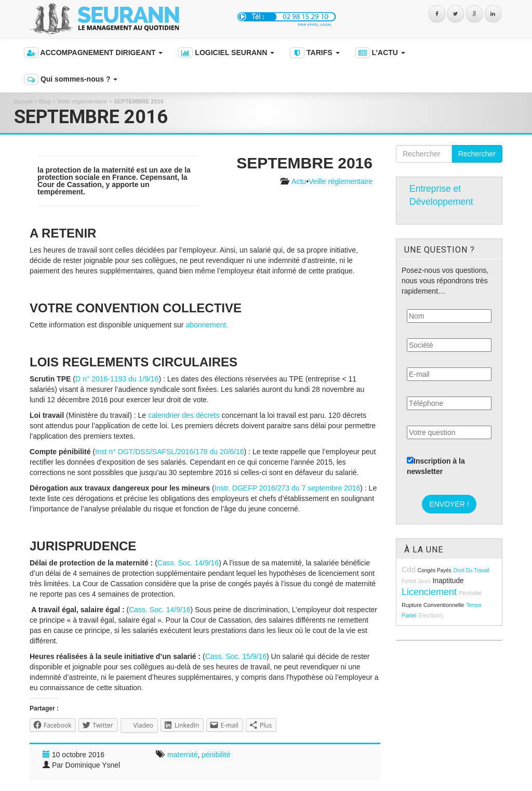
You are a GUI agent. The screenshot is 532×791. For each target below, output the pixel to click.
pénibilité (216, 755)
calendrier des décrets (184, 415)
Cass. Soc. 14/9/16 (188, 563)
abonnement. (207, 325)
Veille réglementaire (82, 101)
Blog (45, 101)
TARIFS (315, 53)
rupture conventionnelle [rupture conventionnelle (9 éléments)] (433, 605)
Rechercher (477, 154)
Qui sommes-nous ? (71, 79)
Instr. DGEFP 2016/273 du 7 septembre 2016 (288, 488)
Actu (299, 181)
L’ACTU (380, 53)
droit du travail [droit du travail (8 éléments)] (471, 570)
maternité (182, 755)
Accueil (23, 101)
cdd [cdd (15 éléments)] (409, 570)
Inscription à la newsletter (436, 466)
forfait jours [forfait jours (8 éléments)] (416, 581)
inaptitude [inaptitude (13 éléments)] (448, 581)
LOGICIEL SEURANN (226, 53)
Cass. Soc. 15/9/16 (236, 656)
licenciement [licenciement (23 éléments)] (429, 592)
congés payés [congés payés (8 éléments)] (435, 570)
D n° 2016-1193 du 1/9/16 (117, 379)
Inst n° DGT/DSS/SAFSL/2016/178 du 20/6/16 (170, 452)
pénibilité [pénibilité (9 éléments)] (470, 593)
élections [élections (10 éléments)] (430, 615)
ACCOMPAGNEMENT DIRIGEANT (93, 53)
